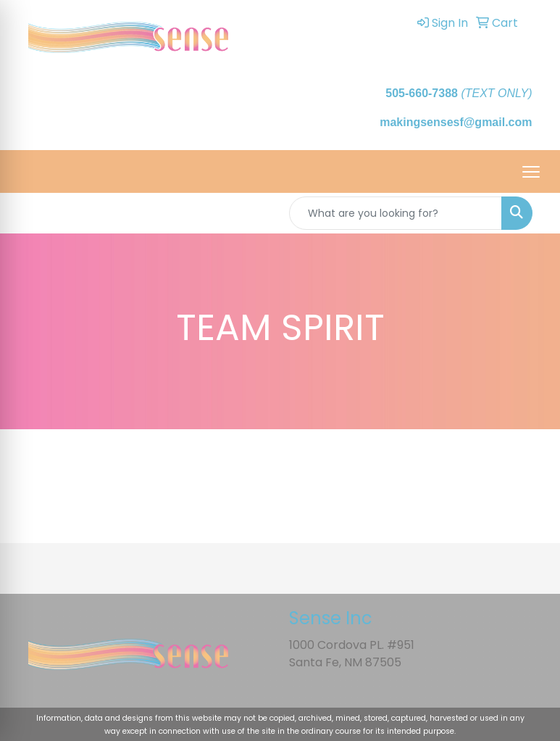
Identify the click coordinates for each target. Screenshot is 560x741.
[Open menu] (531, 172)
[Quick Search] (396, 213)
